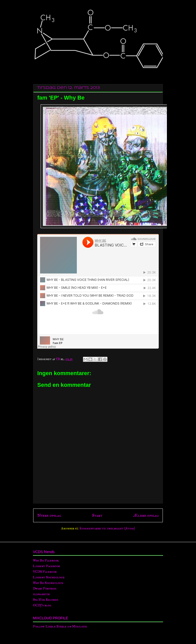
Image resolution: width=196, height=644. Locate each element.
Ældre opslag (146, 515)
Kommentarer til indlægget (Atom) (107, 528)
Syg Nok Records (46, 600)
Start (97, 515)
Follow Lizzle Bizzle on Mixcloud (60, 626)
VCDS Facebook (45, 572)
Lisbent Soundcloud (49, 577)
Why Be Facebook (46, 560)
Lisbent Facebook (46, 566)
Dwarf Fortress (45, 588)
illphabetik (41, 594)
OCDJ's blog (42, 605)
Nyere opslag (49, 515)
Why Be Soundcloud (48, 583)
